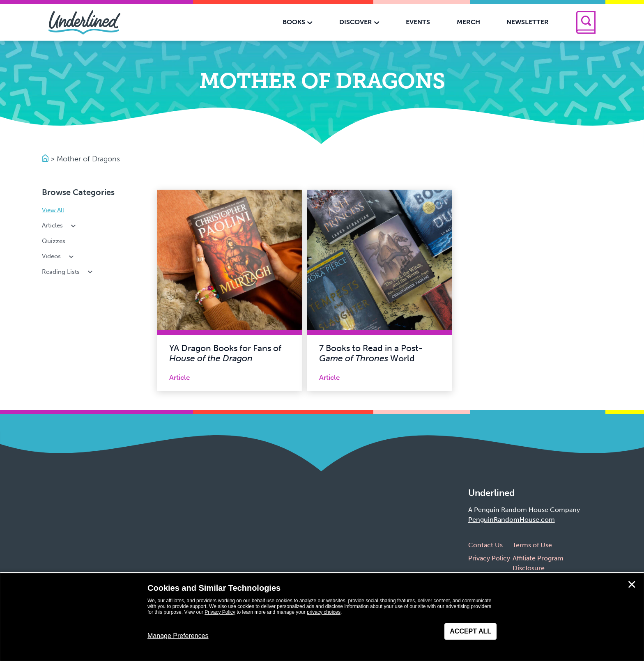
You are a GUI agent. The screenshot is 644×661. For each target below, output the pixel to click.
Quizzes (54, 241)
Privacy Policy (489, 558)
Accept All (470, 631)
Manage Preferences (178, 636)
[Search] (586, 22)
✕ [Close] (632, 585)
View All (53, 210)
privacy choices (324, 612)
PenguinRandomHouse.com (512, 520)
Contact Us (485, 545)
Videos (59, 256)
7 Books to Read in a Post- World (371, 353)
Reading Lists (68, 272)
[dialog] (322, 617)
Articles (60, 225)
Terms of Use (532, 545)
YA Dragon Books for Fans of (225, 353)
